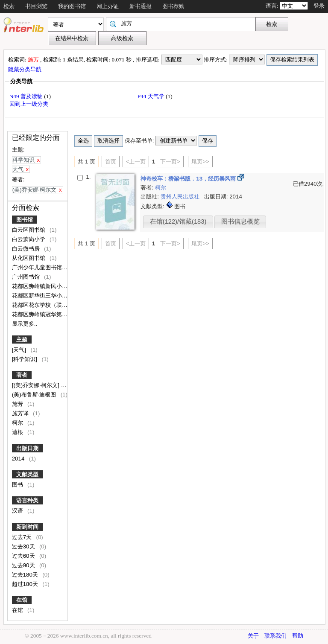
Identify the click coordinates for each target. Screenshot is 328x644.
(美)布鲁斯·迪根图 (35, 395)
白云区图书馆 (29, 230)
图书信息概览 (240, 221)
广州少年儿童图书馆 (38, 267)
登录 (319, 6)
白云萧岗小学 (29, 239)
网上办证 (108, 6)
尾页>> (200, 162)
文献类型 (27, 474)
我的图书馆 (72, 6)
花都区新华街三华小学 (41, 296)
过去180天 (26, 575)
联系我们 (275, 636)
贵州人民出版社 (181, 197)
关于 (253, 636)
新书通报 (141, 6)
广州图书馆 (27, 277)
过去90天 (24, 565)
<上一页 (136, 162)
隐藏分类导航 (25, 69)
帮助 (298, 636)
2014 (19, 459)
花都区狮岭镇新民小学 (41, 286)
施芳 (18, 404)
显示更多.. (25, 324)
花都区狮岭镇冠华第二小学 (46, 314)
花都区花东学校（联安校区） (49, 305)
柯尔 (18, 423)
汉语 (18, 511)
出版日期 (27, 448)
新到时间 (27, 527)
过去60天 (24, 556)
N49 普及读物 (27, 96)
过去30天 (24, 546)
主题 (22, 339)
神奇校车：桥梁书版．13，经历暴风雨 (189, 179)
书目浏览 (36, 6)
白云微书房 (27, 249)
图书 (18, 485)
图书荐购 (173, 6)
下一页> (170, 162)
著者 (22, 375)
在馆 (22, 600)
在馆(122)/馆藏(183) (178, 221)
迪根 (18, 432)
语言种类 (27, 500)
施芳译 (21, 413)
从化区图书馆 (29, 258)
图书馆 (25, 220)
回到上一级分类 (29, 104)
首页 (111, 162)
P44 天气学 (152, 96)
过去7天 (23, 537)
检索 (9, 6)
